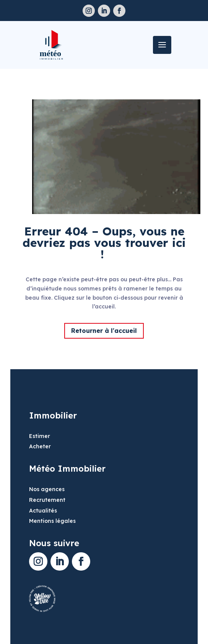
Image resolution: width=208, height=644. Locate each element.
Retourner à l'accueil (104, 331)
